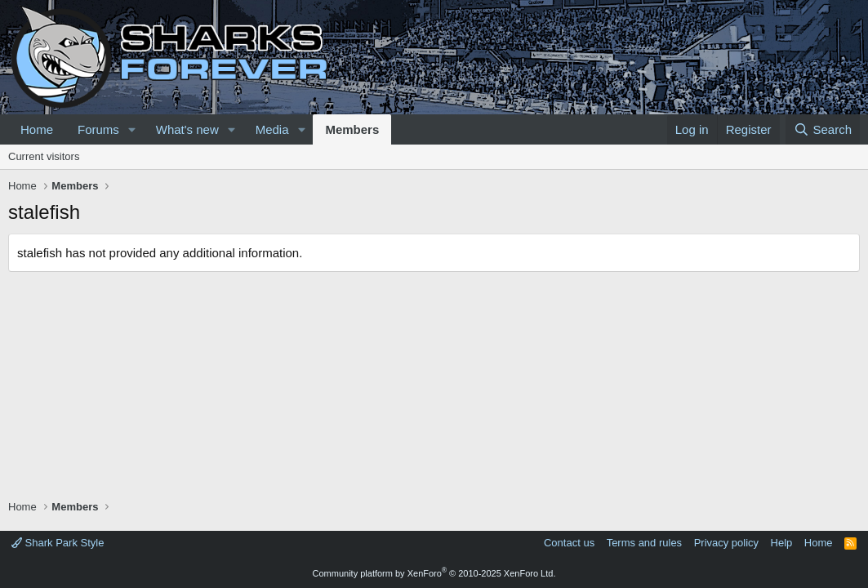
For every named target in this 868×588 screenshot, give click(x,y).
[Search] (823, 129)
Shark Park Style (58, 543)
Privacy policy (726, 543)
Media (272, 129)
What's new (187, 129)
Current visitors (44, 156)
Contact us (569, 543)
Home (37, 129)
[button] (132, 129)
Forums (98, 129)
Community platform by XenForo (434, 573)
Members (352, 129)
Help (782, 543)
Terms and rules (644, 543)
